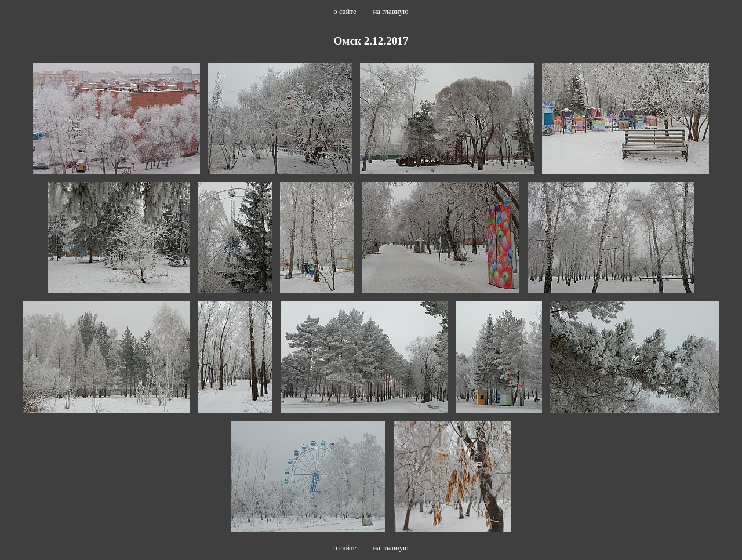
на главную (390, 12)
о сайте (345, 12)
